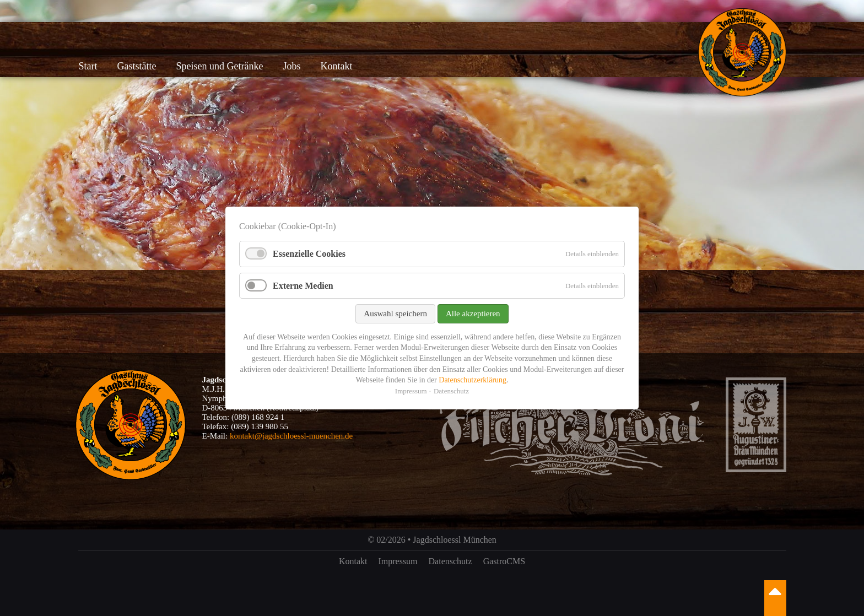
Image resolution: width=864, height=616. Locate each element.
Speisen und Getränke (219, 66)
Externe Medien (303, 286)
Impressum (398, 561)
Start (88, 66)
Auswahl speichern (395, 314)
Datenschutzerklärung (472, 380)
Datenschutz (450, 561)
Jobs (291, 66)
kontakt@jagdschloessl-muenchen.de (291, 436)
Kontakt (336, 66)
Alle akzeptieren (473, 314)
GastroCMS (504, 561)
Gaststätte (137, 66)
